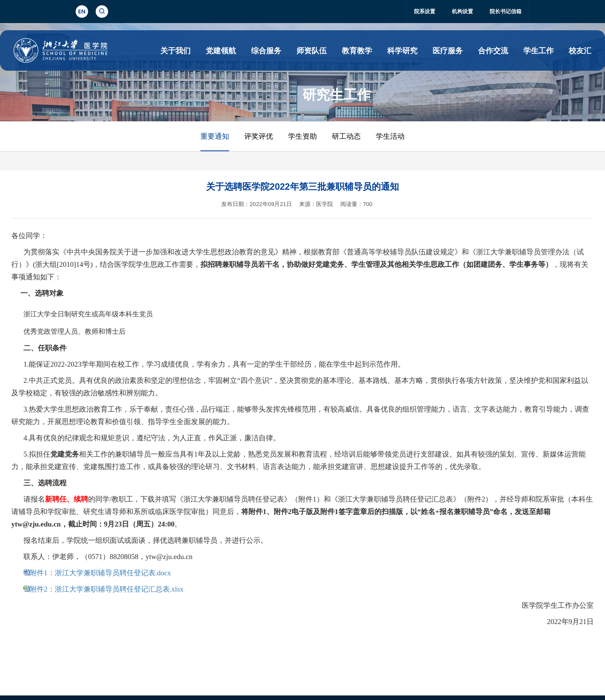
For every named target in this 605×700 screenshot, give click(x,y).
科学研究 (402, 51)
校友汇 (580, 51)
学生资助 (302, 136)
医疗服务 (448, 51)
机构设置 (462, 11)
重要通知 (215, 136)
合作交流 (493, 51)
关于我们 (175, 51)
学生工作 (538, 51)
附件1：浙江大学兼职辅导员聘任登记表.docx (100, 573)
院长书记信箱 (506, 11)
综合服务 (266, 51)
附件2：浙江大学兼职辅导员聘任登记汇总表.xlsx (106, 589)
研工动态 (346, 136)
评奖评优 (259, 136)
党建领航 (221, 51)
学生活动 (390, 136)
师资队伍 (312, 51)
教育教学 (357, 51)
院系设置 (425, 11)
